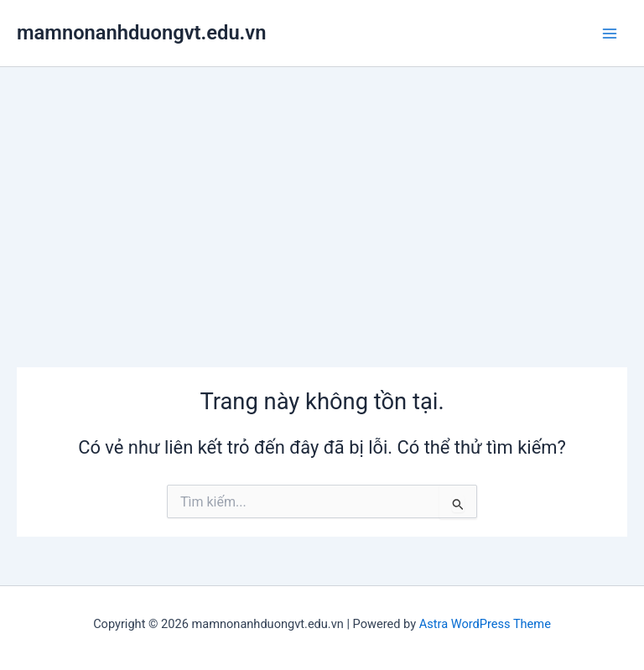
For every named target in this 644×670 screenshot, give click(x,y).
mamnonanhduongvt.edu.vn (141, 33)
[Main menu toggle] (610, 34)
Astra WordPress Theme (485, 624)
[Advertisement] (322, 193)
